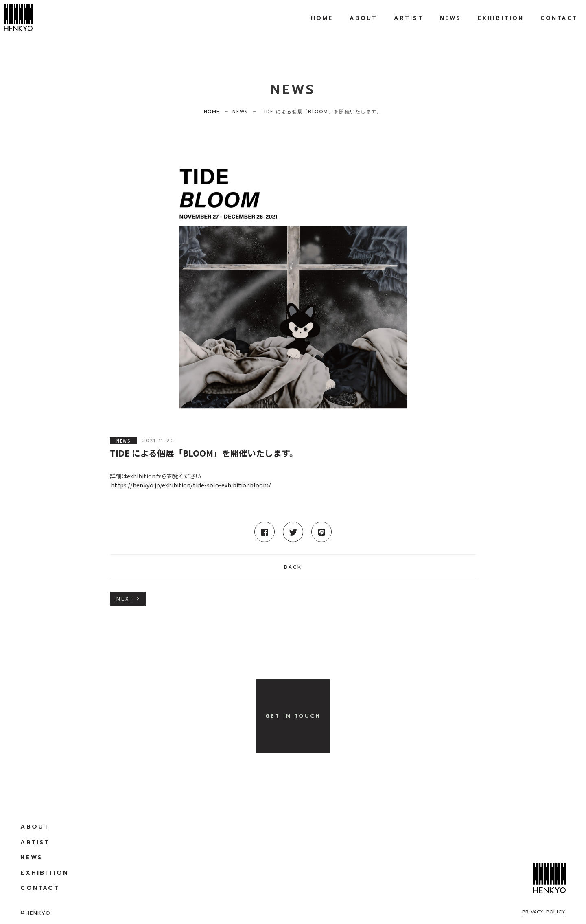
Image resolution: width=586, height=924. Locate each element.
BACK (293, 567)
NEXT (125, 598)
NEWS (123, 441)
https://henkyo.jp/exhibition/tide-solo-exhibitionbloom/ (191, 485)
